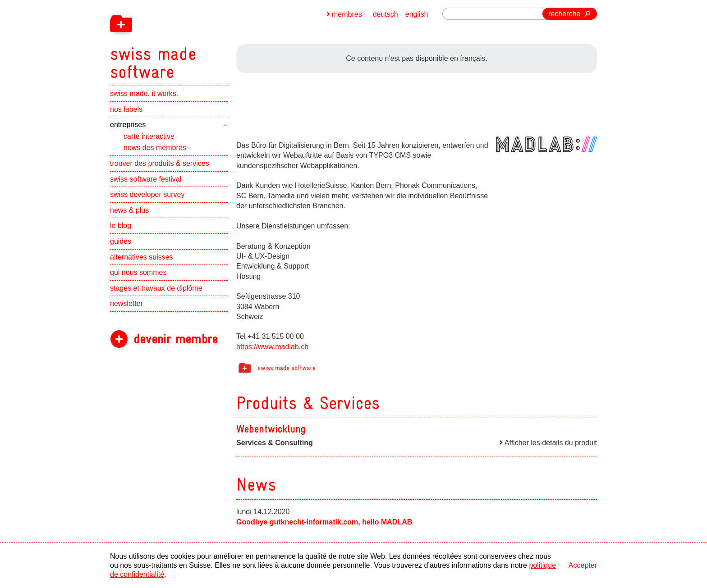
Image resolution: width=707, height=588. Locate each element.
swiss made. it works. (144, 93)
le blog (121, 226)
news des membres (155, 148)
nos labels (126, 109)
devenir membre (176, 339)
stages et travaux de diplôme (156, 288)
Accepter (583, 565)
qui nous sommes (138, 272)
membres (347, 14)
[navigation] (200, 41)
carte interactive (149, 136)
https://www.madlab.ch (272, 347)
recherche (564, 14)
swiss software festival (146, 179)
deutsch (386, 14)
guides (121, 241)
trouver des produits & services (160, 163)
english (417, 14)
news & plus (129, 210)
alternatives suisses (142, 257)
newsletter (126, 303)
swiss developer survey (147, 194)
